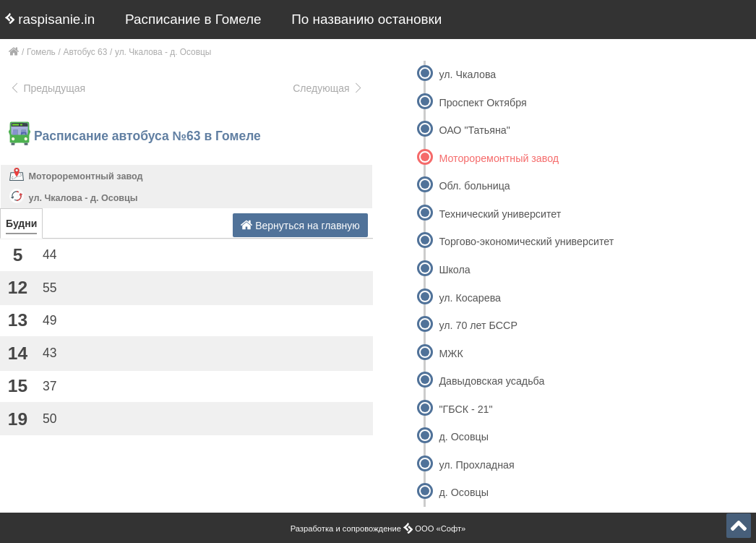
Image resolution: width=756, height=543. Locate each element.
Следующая (328, 88)
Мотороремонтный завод (86, 176)
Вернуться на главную (300, 225)
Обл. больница (474, 186)
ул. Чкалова (467, 74)
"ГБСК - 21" (465, 409)
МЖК (451, 354)
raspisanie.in (50, 19)
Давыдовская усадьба (491, 381)
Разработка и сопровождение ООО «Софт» (378, 529)
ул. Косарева (470, 298)
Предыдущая (47, 88)
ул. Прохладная (476, 465)
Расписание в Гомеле (193, 19)
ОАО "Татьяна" (474, 130)
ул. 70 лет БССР (478, 325)
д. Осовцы (464, 437)
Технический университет (500, 214)
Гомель (41, 52)
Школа (454, 270)
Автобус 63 (86, 52)
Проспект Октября (482, 103)
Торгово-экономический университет (526, 241)
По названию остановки (366, 19)
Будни (21, 223)
